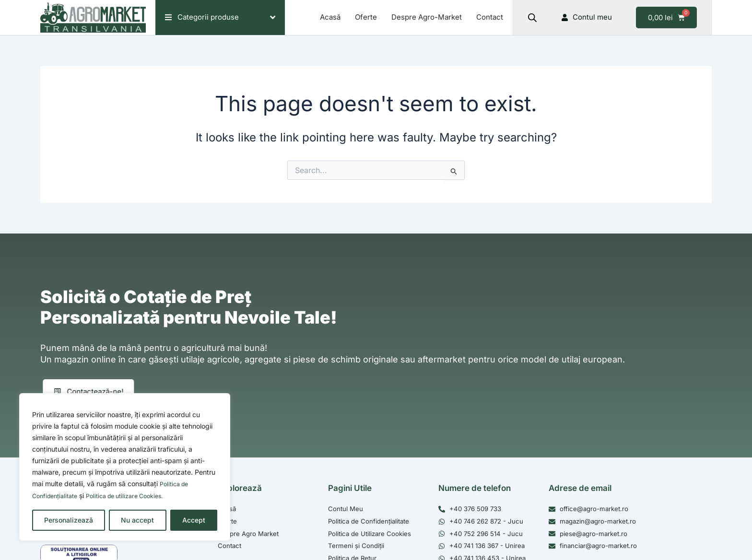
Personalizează (69, 520)
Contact (490, 17)
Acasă (330, 17)
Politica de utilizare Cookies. (136, 496)
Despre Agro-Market (427, 17)
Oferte (366, 17)
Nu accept (137, 520)
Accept (194, 520)
